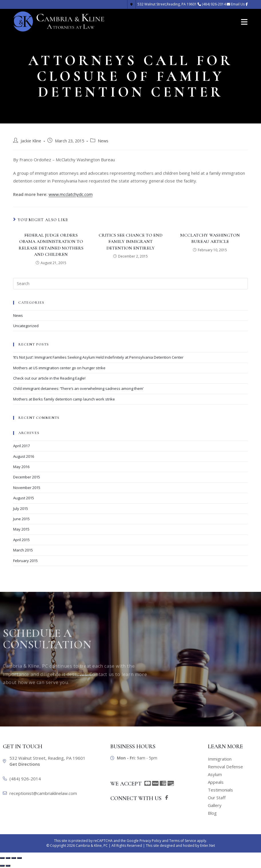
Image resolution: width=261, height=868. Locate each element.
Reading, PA (162, 4)
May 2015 (21, 529)
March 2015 (23, 550)
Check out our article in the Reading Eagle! (49, 378)
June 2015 (21, 519)
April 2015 (21, 540)
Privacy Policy (150, 841)
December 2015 (27, 477)
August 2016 (24, 456)
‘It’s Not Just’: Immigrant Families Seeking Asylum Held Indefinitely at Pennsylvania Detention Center (98, 357)
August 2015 (24, 498)
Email (238, 4)
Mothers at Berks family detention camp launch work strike (64, 399)
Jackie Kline (31, 141)
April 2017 (21, 446)
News (103, 141)
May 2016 (21, 467)
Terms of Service (183, 841)
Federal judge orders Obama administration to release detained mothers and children (51, 245)
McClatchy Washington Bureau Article (210, 238)
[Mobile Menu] (244, 21)
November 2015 (27, 488)
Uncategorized (26, 326)
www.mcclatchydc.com (71, 194)
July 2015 (21, 508)
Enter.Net (208, 846)
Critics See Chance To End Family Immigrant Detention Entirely (130, 242)
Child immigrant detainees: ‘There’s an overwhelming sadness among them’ (78, 388)
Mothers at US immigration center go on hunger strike (59, 368)
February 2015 (25, 561)
